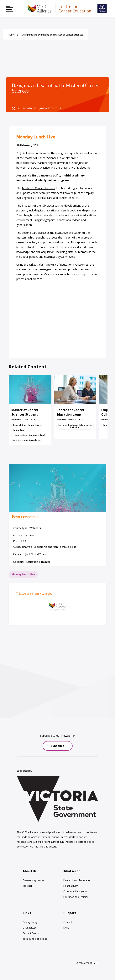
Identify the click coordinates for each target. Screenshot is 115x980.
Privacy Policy (30, 922)
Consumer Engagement (76, 891)
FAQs (66, 928)
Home (11, 35)
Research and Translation (77, 880)
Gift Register (29, 928)
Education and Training (76, 897)
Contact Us (69, 922)
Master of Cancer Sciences (39, 188)
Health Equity (71, 886)
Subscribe (58, 746)
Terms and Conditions (35, 939)
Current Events (31, 933)
